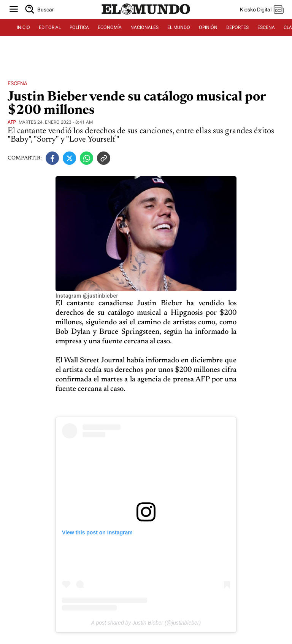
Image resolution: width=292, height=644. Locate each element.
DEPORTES (237, 27)
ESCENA (266, 27)
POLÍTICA (79, 27)
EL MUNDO (179, 27)
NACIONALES (144, 27)
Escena (17, 83)
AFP (12, 122)
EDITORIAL (50, 27)
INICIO (23, 27)
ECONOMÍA (110, 27)
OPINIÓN (208, 27)
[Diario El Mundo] (146, 15)
